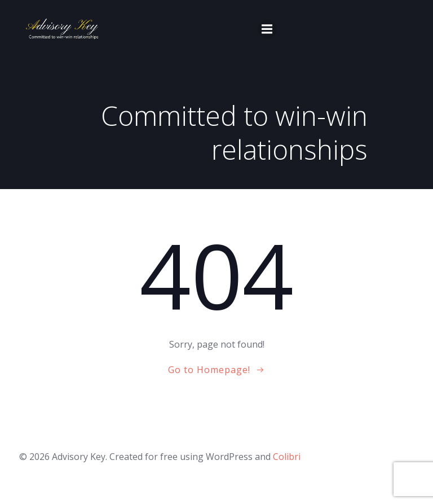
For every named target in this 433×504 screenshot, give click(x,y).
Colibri (287, 457)
